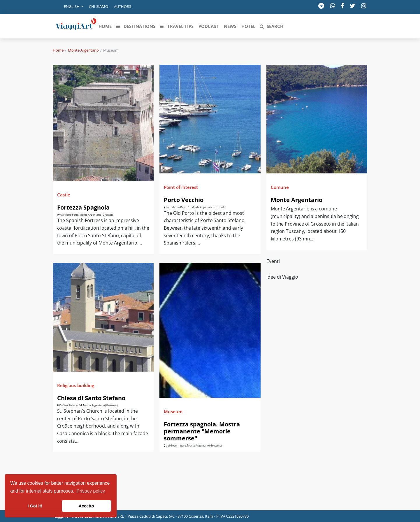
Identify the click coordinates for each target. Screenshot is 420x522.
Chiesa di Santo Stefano (91, 398)
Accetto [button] (86, 506)
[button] (69, 7)
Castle (64, 195)
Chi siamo (99, 6)
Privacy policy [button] (91, 491)
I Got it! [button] (35, 506)
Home (58, 50)
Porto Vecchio (184, 200)
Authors (123, 6)
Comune (280, 187)
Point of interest (181, 187)
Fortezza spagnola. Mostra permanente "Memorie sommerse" (202, 431)
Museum (173, 412)
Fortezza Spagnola (83, 207)
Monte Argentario (83, 50)
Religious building (76, 385)
